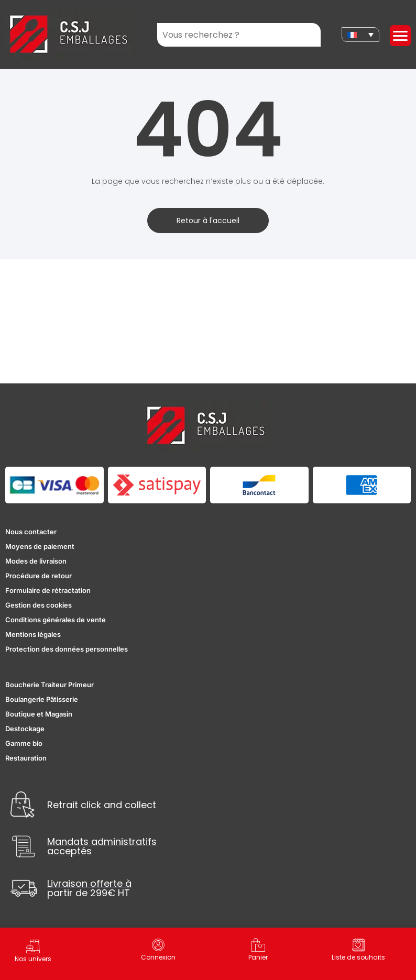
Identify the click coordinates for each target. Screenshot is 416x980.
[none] (360, 35)
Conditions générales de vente (56, 620)
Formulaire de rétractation (48, 590)
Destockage (25, 729)
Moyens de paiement (40, 546)
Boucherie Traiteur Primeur (50, 685)
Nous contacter (31, 532)
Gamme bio (24, 743)
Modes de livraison (36, 561)
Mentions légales (33, 634)
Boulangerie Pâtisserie (42, 699)
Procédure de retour (39, 576)
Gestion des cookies (39, 605)
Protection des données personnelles (67, 649)
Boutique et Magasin (39, 714)
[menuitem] (360, 35)
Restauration (26, 758)
